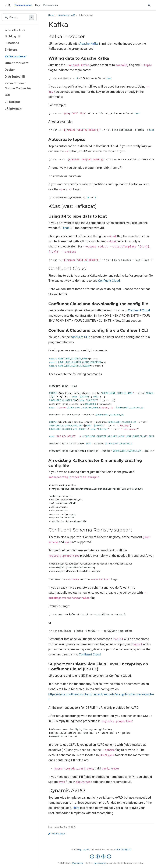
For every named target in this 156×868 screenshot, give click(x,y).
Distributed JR (15, 77)
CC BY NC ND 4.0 (124, 850)
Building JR (13, 36)
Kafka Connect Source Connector (18, 86)
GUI (7, 95)
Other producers (17, 63)
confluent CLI (80, 337)
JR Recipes (13, 102)
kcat (66, 228)
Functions (12, 43)
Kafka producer (16, 56)
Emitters (11, 50)
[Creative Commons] (101, 856)
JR (8, 5)
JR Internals (13, 108)
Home (51, 15)
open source (100, 863)
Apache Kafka (89, 44)
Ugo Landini (84, 850)
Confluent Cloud (109, 281)
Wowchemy (77, 863)
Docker (10, 70)
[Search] (149, 5)
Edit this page (57, 834)
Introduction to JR (15, 30)
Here (76, 808)
